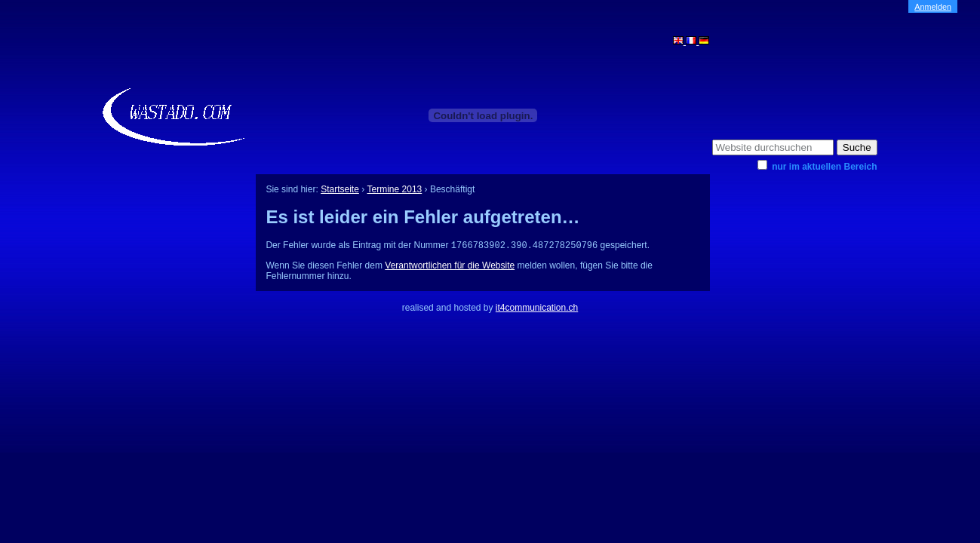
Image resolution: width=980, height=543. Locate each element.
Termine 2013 (395, 189)
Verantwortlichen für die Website (450, 267)
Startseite (340, 189)
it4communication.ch (537, 309)
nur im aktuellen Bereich (824, 167)
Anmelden (933, 7)
